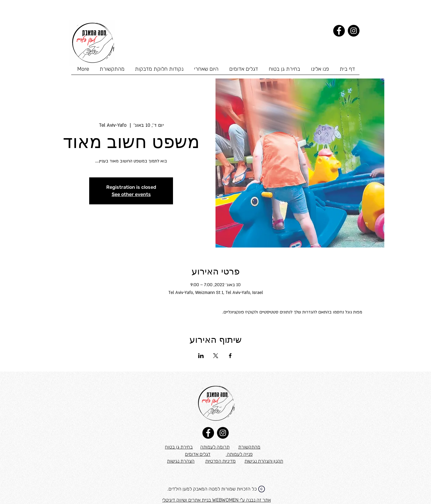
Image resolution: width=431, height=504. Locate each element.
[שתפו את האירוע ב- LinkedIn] (201, 356)
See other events (131, 194)
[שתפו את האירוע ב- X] (216, 356)
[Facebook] (339, 31)
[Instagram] (354, 31)
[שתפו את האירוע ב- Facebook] (230, 356)
